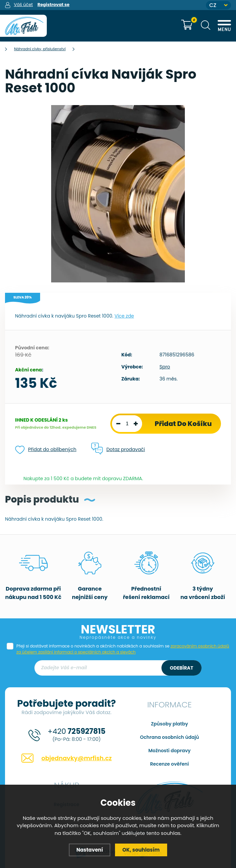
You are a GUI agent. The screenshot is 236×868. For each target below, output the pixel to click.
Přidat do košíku (183, 424)
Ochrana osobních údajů (170, 737)
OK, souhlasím (141, 850)
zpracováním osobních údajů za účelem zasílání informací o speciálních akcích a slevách (123, 649)
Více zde (124, 316)
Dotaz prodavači (118, 449)
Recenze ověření (169, 764)
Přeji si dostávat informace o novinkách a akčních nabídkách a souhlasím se (123, 649)
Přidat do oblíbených (46, 450)
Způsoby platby (170, 724)
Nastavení (90, 850)
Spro (165, 367)
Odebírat (182, 668)
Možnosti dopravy (170, 751)
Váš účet (23, 5)
